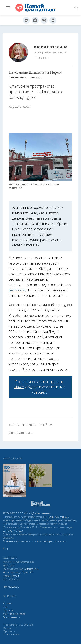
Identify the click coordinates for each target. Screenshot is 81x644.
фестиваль (29, 425)
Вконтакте (20, 614)
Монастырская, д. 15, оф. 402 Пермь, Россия (18, 574)
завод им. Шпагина (21, 433)
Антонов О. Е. (32, 569)
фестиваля (17, 290)
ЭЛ (13, 531)
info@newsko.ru (11, 587)
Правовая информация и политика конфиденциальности (34, 541)
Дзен (6, 614)
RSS (5, 607)
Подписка (8, 610)
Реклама (8, 603)
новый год (46, 425)
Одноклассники (12, 617)
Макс (12, 614)
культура (14, 425)
